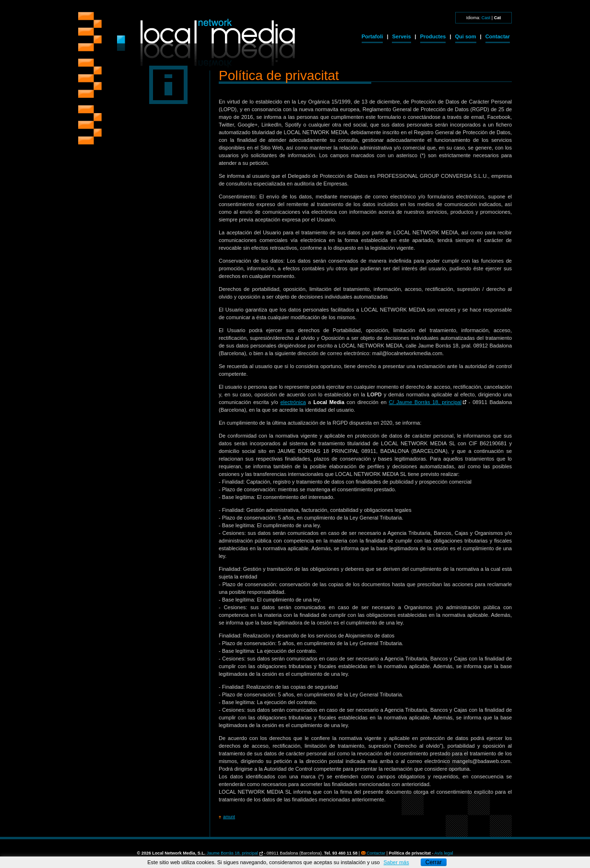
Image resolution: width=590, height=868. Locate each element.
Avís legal (444, 853)
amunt (229, 817)
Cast (486, 18)
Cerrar (434, 862)
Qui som (466, 36)
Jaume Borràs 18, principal (232, 853)
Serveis (401, 36)
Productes (433, 36)
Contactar (498, 36)
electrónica (293, 402)
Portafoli (372, 36)
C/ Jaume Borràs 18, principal (425, 402)
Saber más (396, 862)
